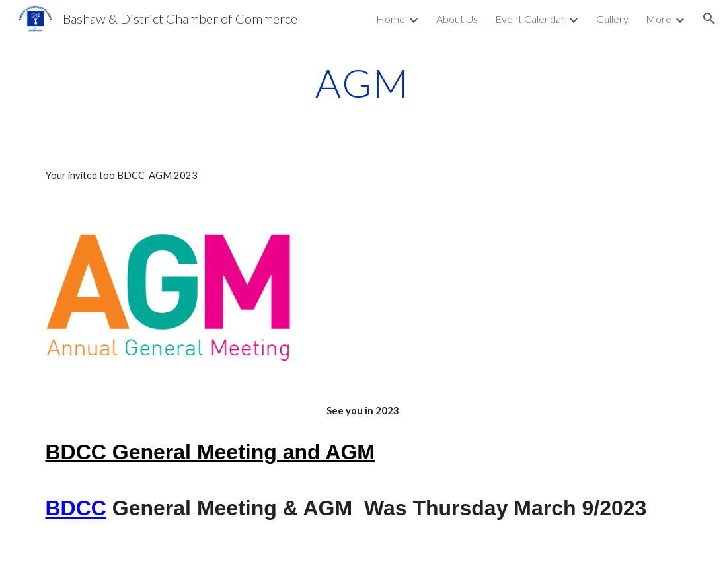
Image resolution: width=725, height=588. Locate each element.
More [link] (659, 19)
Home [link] (391, 19)
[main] (363, 83)
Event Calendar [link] (530, 19)
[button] (709, 18)
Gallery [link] (612, 19)
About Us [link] (457, 19)
